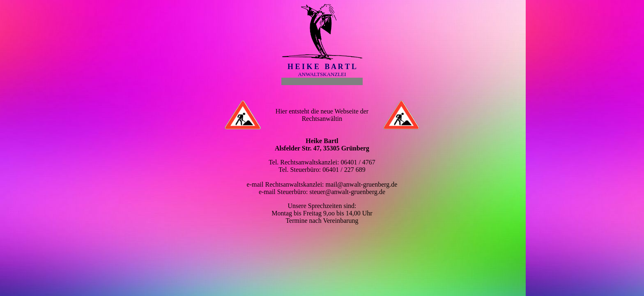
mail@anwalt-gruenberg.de (362, 184)
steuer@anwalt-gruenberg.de (347, 192)
